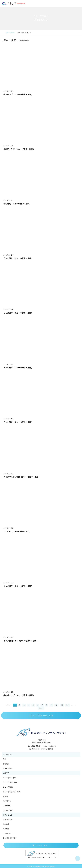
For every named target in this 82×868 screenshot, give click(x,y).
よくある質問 (8, 810)
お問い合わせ (8, 815)
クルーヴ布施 (8, 787)
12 (67, 705)
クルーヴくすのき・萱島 (12, 792)
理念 (4, 759)
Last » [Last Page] (41, 708)
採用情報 (6, 829)
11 (62, 705)
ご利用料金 (7, 801)
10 (56, 705)
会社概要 (6, 764)
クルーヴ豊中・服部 (10, 782)
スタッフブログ (11, 33)
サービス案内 (8, 768)
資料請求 (6, 824)
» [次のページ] (75, 705)
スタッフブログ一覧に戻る (41, 715)
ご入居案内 (7, 806)
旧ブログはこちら (41, 845)
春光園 (5, 796)
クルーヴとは (8, 755)
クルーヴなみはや (9, 778)
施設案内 (6, 773)
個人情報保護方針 (9, 838)
